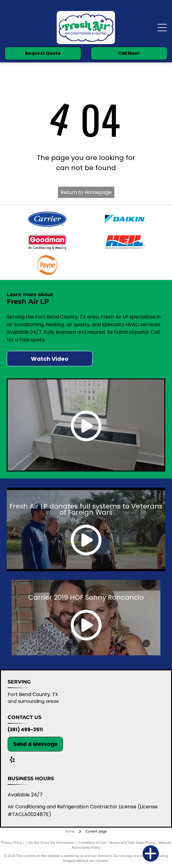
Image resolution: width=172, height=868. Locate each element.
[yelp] (12, 760)
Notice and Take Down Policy (132, 842)
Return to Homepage (86, 192)
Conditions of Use (92, 842)
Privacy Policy (11, 842)
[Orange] (47, 265)
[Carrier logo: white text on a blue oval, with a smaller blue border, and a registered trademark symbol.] (47, 219)
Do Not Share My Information (51, 842)
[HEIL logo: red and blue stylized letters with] (125, 242)
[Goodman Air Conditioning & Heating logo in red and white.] (47, 242)
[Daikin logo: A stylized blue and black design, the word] (125, 219)
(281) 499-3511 (25, 730)
